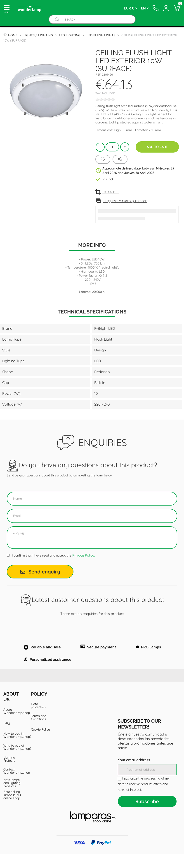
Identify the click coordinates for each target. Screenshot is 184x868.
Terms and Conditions (39, 731)
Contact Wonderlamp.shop (14, 785)
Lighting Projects (9, 773)
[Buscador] (57, 20)
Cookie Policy (40, 743)
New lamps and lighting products (12, 797)
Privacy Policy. (84, 555)
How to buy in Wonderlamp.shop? (14, 749)
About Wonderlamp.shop (14, 725)
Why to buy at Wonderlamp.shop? (14, 761)
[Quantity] (112, 147)
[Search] (96, 20)
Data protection (38, 719)
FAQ (7, 737)
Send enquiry (40, 572)
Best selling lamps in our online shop (12, 809)
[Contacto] (155, 8)
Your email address (134, 774)
